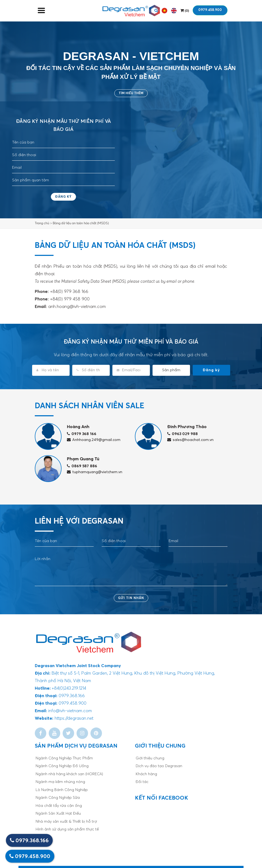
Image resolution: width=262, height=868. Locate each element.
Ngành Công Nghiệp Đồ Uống (62, 766)
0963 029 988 (183, 434)
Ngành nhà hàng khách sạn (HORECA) (69, 774)
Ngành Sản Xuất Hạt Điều (58, 814)
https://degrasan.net (74, 718)
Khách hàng (146, 774)
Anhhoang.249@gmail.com (94, 440)
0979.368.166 (29, 841)
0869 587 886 (82, 466)
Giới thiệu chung (150, 758)
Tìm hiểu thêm (131, 93)
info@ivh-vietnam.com (70, 711)
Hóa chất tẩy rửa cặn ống (59, 806)
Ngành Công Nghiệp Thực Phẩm (64, 758)
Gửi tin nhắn (131, 598)
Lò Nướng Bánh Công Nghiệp (62, 790)
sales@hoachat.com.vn (190, 440)
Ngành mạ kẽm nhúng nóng (60, 782)
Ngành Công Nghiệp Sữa (58, 798)
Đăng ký (63, 197)
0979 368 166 (82, 434)
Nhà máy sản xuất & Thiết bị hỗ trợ (66, 822)
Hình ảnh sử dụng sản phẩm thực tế (67, 829)
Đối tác (142, 782)
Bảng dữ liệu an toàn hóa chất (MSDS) (81, 223)
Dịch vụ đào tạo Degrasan (159, 766)
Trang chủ (42, 223)
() (185, 11)
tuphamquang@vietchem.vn (95, 472)
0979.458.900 (210, 10)
